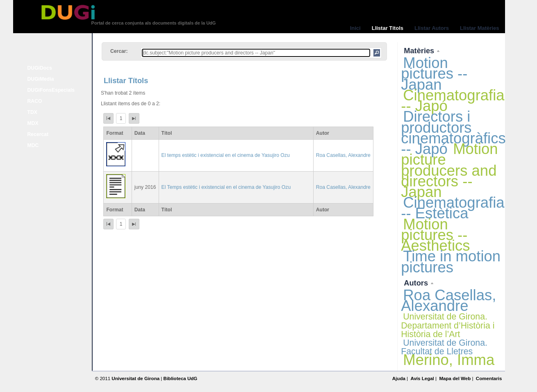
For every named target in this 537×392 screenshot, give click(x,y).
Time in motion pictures (451, 262)
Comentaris (489, 378)
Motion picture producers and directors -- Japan (449, 170)
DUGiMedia (41, 79)
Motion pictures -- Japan (434, 74)
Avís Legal (422, 378)
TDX (32, 112)
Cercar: (119, 51)
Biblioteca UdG (181, 378)
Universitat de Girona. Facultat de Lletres (444, 347)
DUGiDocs (40, 68)
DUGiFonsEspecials (51, 90)
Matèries (420, 51)
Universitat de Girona (135, 378)
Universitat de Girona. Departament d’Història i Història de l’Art (448, 325)
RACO (35, 101)
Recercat (38, 134)
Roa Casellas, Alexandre (343, 155)
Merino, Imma (449, 360)
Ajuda (399, 378)
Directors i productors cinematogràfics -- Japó (453, 133)
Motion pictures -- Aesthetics (435, 235)
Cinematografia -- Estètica (453, 208)
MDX (33, 123)
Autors (417, 283)
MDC (33, 145)
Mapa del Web (455, 378)
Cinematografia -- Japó (453, 101)
